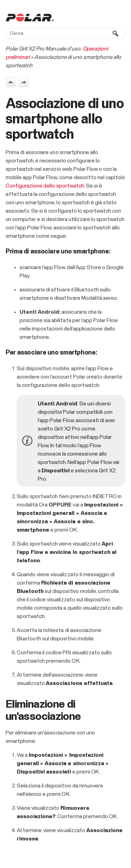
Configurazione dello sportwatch (45, 186)
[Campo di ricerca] (65, 33)
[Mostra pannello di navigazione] (122, 17)
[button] (116, 33)
